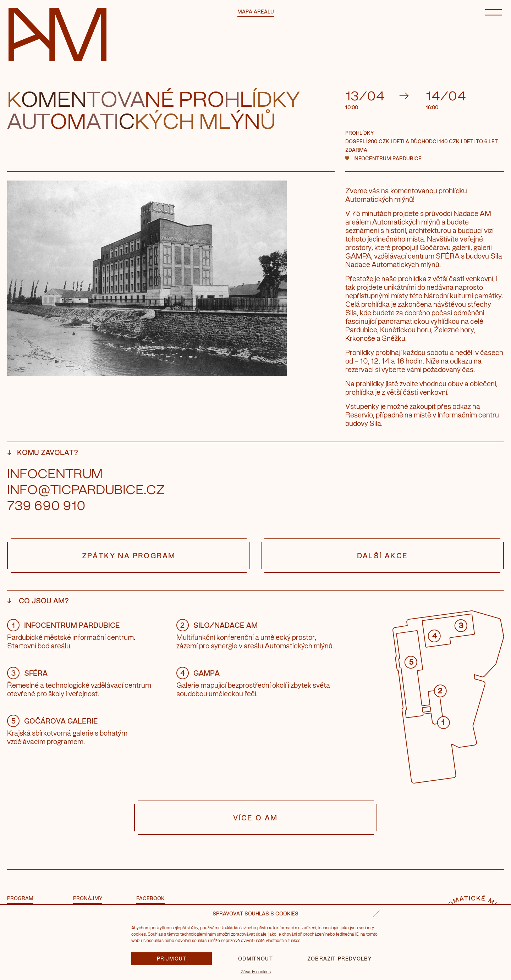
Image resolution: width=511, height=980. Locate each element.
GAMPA (198, 673)
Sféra (27, 673)
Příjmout (172, 959)
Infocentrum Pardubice (388, 158)
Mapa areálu (256, 12)
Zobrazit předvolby (339, 959)
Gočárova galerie (53, 721)
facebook (150, 898)
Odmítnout (255, 959)
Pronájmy (88, 898)
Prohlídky (359, 133)
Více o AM (256, 818)
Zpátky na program (129, 556)
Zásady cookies (256, 971)
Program (20, 898)
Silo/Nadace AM (217, 625)
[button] (376, 914)
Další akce (382, 556)
